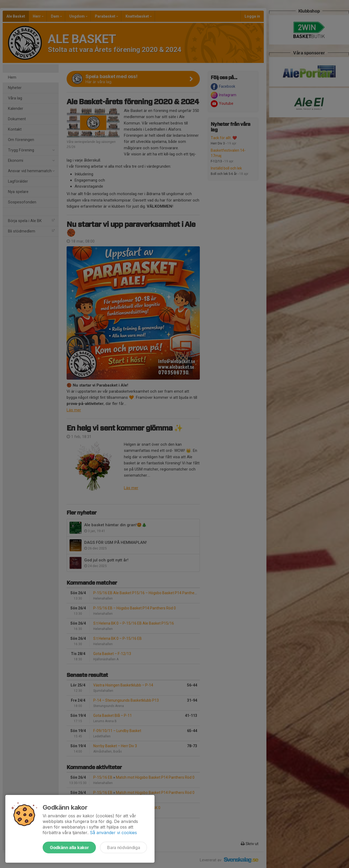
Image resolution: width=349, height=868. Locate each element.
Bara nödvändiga (123, 847)
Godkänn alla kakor (69, 847)
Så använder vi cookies (113, 833)
